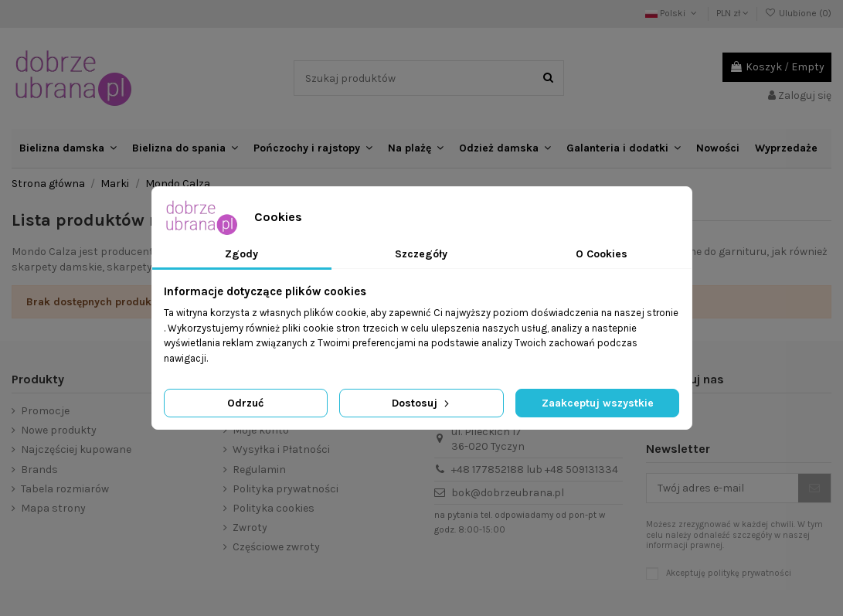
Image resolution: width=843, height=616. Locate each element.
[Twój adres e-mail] (722, 488)
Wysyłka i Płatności (281, 449)
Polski (672, 13)
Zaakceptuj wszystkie (598, 403)
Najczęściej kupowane (76, 449)
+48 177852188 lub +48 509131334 (535, 470)
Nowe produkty (59, 430)
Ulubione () (798, 13)
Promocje (45, 411)
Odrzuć (245, 403)
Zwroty (250, 528)
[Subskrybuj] (814, 488)
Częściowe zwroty (276, 547)
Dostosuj (422, 403)
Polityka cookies (274, 508)
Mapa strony (53, 508)
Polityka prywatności (286, 489)
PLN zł (733, 13)
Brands (39, 470)
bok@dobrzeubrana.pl (508, 493)
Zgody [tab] (241, 254)
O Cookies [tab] (602, 254)
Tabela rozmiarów (65, 489)
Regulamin (259, 470)
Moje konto (261, 430)
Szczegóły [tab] (421, 254)
